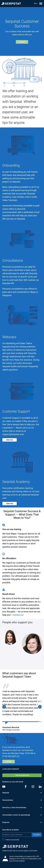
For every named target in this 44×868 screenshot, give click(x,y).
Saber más (10, 440)
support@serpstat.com (13, 434)
